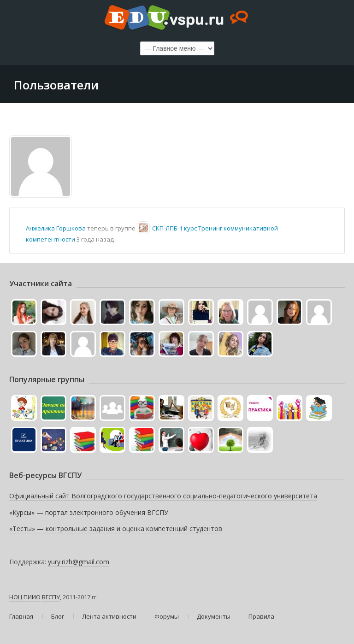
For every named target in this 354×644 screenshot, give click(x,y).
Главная (21, 616)
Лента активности (109, 616)
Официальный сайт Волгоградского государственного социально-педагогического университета (163, 496)
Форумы (167, 616)
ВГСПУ (51, 597)
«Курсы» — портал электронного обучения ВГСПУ (89, 512)
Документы (214, 616)
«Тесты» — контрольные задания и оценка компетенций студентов (116, 529)
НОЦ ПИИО (25, 597)
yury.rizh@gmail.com (79, 562)
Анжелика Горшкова (56, 228)
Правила (261, 616)
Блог (58, 616)
